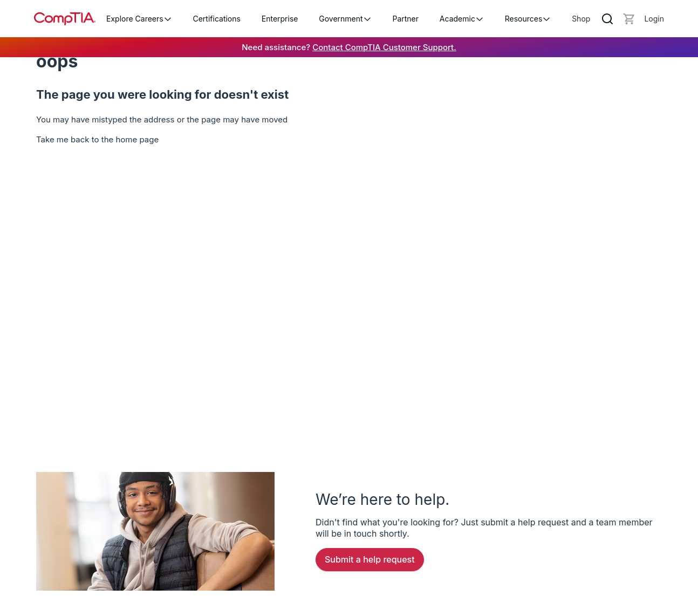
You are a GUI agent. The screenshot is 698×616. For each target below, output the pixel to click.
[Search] (607, 19)
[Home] (65, 19)
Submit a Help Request (370, 559)
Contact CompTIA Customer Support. (384, 47)
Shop (581, 19)
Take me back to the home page (97, 139)
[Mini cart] (629, 19)
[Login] (654, 19)
